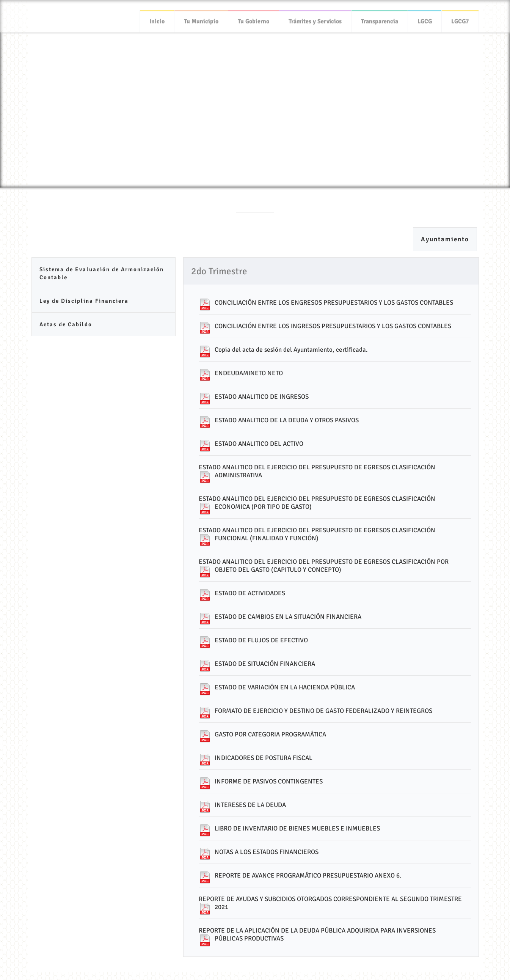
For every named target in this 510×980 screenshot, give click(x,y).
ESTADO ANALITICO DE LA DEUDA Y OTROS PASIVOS (287, 420)
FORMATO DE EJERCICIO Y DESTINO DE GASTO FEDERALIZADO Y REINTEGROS (323, 711)
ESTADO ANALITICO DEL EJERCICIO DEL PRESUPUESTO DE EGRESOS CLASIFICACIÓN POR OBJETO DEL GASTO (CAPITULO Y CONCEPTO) (324, 566)
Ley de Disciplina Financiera (84, 301)
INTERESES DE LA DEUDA (250, 805)
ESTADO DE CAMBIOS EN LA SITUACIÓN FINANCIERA (288, 617)
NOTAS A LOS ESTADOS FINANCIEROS (267, 852)
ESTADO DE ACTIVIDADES (250, 593)
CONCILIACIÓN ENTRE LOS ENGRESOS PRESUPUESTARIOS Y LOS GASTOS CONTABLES (334, 303)
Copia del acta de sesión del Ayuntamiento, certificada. (291, 350)
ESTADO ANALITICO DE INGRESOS (262, 397)
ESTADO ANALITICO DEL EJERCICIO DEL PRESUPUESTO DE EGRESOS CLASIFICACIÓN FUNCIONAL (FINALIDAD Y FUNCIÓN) (317, 534)
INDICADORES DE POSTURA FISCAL (264, 758)
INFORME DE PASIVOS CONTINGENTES (269, 781)
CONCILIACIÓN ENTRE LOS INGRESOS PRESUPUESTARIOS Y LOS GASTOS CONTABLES (333, 326)
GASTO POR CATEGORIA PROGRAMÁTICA (270, 734)
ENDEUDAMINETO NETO (249, 373)
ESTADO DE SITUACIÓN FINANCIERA (265, 664)
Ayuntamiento (445, 239)
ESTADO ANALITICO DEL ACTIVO (259, 444)
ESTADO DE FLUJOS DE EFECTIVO (261, 640)
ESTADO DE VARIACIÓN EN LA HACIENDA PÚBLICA (285, 687)
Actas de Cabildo (66, 324)
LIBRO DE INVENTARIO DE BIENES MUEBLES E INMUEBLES (297, 828)
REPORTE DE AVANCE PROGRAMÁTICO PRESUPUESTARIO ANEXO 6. (308, 875)
